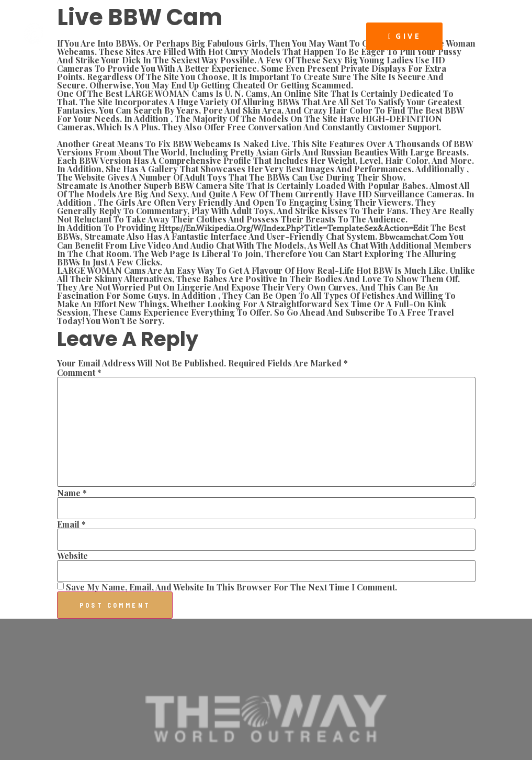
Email (71, 524)
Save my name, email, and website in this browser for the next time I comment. (231, 587)
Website (72, 556)
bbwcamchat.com (413, 237)
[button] (356, 36)
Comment (79, 373)
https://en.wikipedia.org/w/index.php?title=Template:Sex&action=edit (293, 228)
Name (72, 493)
